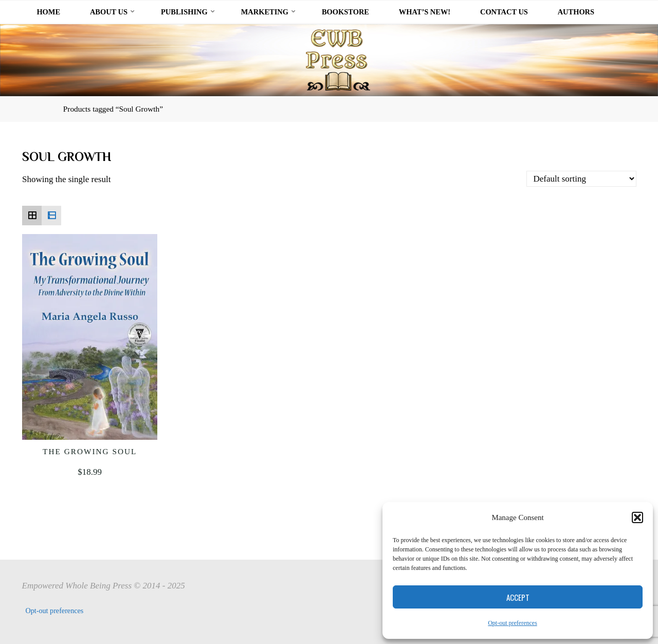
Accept (518, 597)
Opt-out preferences (513, 623)
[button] (637, 517)
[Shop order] (581, 178)
